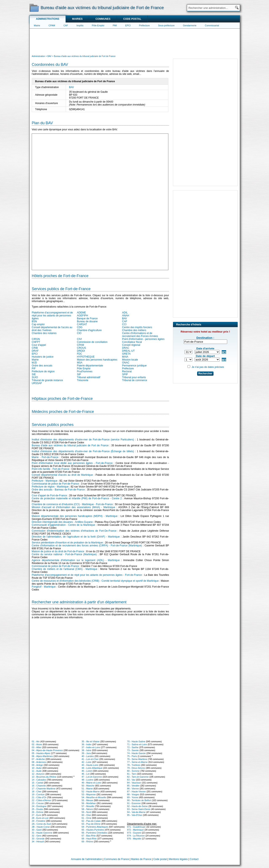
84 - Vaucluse (134, 783)
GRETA (126, 354)
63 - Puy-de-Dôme (91, 824)
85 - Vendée (133, 786)
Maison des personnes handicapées (97, 360)
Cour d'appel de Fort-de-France (49, 495)
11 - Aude (37, 771)
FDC (80, 354)
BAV (72, 87)
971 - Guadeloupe (136, 827)
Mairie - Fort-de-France (45, 457)
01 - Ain (36, 741)
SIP (79, 374)
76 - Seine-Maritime (137, 759)
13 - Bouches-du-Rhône (44, 777)
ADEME (81, 313)
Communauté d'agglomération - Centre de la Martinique (63, 525)
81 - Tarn (132, 774)
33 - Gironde (38, 839)
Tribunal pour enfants (134, 377)
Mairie (37, 25)
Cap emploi (38, 324)
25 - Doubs (37, 809)
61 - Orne (86, 818)
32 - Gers (37, 836)
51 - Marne (87, 789)
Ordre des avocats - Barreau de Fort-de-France (58, 490)
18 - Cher (37, 791)
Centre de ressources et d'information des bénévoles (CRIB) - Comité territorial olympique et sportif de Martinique (95, 581)
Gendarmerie (190, 25)
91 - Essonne (134, 803)
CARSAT (82, 324)
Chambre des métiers (134, 330)
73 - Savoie (133, 750)
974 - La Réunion (136, 836)
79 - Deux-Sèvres (136, 768)
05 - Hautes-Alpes (41, 753)
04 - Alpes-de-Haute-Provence (47, 750)
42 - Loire (86, 762)
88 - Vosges (133, 794)
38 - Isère (86, 750)
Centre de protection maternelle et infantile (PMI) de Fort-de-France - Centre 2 (77, 498)
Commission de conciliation (92, 342)
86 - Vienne (133, 789)
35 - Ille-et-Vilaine (90, 741)
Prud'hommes (85, 371)
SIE (34, 374)
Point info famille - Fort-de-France (51, 469)
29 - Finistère (38, 821)
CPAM (52, 25)
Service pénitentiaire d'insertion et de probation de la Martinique (67, 543)
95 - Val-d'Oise (135, 815)
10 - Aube (37, 768)
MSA (80, 363)
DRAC (126, 348)
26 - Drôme (38, 812)
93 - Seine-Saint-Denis (139, 809)
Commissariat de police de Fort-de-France (55, 484)
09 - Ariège (37, 765)
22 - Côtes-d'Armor (42, 800)
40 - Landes (88, 756)
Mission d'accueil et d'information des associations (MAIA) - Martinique (73, 507)
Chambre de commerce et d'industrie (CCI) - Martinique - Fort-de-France (72, 504)
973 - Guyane (134, 833)
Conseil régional (131, 345)
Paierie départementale (90, 366)
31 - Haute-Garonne (42, 833)
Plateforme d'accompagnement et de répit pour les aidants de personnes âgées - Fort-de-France (87, 575)
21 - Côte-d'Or (39, 797)
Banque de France (87, 318)
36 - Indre (86, 744)
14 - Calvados (39, 780)
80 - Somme (133, 771)
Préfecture (144, 25)
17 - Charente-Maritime (44, 789)
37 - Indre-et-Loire (91, 747)
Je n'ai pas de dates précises (208, 367)
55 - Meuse (87, 800)
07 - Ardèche (38, 759)
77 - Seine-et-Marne (137, 762)
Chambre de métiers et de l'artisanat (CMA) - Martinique (65, 569)
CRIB (35, 348)
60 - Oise (86, 815)
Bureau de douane (87, 321)
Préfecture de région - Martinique (50, 487)
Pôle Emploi (84, 369)
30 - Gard (37, 830)
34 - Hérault (38, 842)
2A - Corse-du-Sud (41, 824)
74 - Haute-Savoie (136, 753)
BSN (34, 321)
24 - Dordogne (39, 806)
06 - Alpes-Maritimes (42, 756)
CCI (124, 324)
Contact (194, 859)
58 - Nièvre (87, 809)
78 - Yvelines (134, 765)
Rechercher (205, 374)
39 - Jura (86, 753)
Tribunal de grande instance (47, 380)
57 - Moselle (88, 806)
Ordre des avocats (42, 366)
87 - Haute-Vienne (136, 791)
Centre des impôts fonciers (137, 327)
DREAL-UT (128, 351)
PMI (115, 25)
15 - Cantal (37, 783)
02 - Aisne (37, 744)
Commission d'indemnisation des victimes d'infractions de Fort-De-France (74, 531)
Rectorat (127, 371)
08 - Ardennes (39, 762)
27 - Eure (36, 815)
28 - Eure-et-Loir (40, 818)
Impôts (80, 25)
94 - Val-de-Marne (136, 812)
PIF (34, 369)
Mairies (77, 19)
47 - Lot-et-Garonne (92, 777)
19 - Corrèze (38, 794)
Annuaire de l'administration (87, 859)
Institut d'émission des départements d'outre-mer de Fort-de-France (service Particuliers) (83, 440)
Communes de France (117, 859)
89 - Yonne (133, 797)
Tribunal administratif (89, 377)
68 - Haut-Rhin (89, 839)
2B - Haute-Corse (41, 827)
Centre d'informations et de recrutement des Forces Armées (140, 335)
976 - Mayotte (134, 839)
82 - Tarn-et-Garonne (138, 777)
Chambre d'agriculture (89, 330)
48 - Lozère (87, 780)
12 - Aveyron (38, 774)
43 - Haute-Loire (90, 765)
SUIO (35, 377)
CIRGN (36, 339)
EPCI (128, 25)
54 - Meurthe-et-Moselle (94, 797)
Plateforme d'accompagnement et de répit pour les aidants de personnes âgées (52, 316)
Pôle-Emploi (98, 25)
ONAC (126, 363)
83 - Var (131, 780)
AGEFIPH (82, 316)
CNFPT (36, 342)
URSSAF (37, 383)
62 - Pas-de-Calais (91, 821)
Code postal (132, 19)
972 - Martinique (136, 830)
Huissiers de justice (43, 357)
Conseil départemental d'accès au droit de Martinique (62, 475)
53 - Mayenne (89, 794)
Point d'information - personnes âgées (143, 339)
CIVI (79, 339)
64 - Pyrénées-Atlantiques (95, 827)
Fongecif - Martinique (44, 587)
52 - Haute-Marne (91, 791)
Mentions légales (178, 859)
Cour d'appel (39, 345)
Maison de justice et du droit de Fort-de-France (58, 551)
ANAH (126, 316)
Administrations (48, 19)
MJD (34, 363)
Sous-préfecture (166, 25)
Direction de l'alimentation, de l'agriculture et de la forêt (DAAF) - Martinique (76, 537)
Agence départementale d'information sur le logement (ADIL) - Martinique (76, 560)
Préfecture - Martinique (45, 481)
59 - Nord (86, 812)
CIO (79, 333)
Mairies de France (141, 859)
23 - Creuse (38, 803)
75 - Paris (132, 756)
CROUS (81, 348)
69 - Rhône (87, 842)
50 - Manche (88, 786)
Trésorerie (83, 380)
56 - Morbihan (89, 803)
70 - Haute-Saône (136, 741)
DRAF (35, 351)
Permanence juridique (134, 366)
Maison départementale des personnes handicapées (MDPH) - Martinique (75, 516)
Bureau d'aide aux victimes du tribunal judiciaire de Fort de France (70, 445)
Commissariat (212, 25)
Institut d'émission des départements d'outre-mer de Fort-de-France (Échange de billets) (83, 451)
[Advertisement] (135, 41)
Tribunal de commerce (135, 380)
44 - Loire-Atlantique (92, 768)
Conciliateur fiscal (132, 342)
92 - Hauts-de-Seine (137, 806)
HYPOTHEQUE (86, 357)
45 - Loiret (87, 771)
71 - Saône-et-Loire (137, 744)
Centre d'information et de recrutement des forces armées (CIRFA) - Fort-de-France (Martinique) (87, 546)
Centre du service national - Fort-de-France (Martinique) (64, 554)
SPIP (125, 374)
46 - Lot (85, 774)
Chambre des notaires (44, 333)
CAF (66, 25)
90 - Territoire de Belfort (139, 800)
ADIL (125, 313)
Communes (103, 19)
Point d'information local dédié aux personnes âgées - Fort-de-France (72, 463)
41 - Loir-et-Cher (90, 759)
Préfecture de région (43, 371)
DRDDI (81, 351)
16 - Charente (39, 786)
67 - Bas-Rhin (89, 836)
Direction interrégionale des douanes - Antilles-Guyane (62, 522)
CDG (80, 327)
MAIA (125, 357)
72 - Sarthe (133, 747)
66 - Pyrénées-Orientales (94, 833)
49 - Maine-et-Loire (91, 783)
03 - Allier (37, 747)
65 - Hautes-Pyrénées (93, 830)
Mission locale (130, 360)
